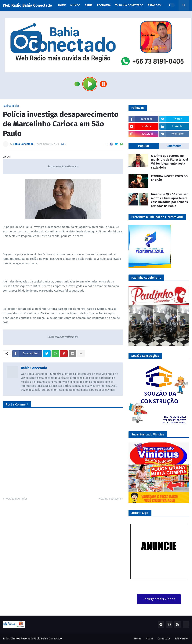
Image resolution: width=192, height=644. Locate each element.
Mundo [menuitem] (75, 5)
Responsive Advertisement (63, 167)
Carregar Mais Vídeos (159, 599)
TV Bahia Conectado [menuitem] (129, 5)
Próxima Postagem (110, 499)
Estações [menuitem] (154, 5)
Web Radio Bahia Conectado (27, 5)
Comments (174, 146)
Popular (144, 146)
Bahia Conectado (34, 368)
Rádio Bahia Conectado (48, 639)
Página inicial (11, 106)
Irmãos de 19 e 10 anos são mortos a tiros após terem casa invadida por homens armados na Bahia (170, 200)
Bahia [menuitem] (89, 5)
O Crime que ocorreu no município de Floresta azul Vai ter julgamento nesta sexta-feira (170, 162)
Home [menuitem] (62, 5)
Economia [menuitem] (104, 5)
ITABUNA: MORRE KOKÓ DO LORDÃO (169, 178)
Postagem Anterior (16, 499)
